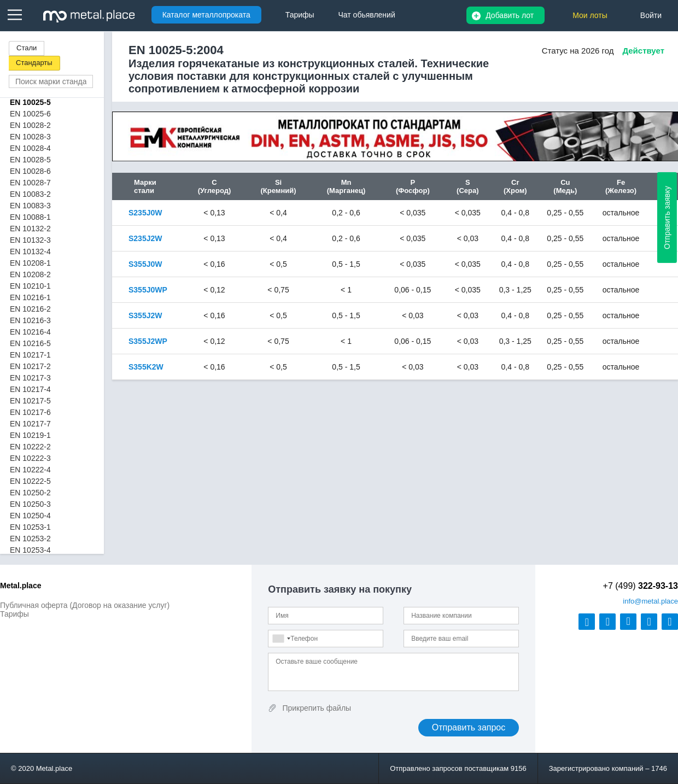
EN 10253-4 (30, 550)
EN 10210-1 (30, 286)
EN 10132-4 (30, 251)
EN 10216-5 (30, 343)
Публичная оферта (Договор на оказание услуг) (85, 605)
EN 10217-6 (30, 412)
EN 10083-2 (30, 194)
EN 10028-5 (30, 160)
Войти (651, 15)
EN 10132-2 (30, 229)
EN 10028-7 (30, 183)
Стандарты (34, 63)
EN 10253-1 (30, 527)
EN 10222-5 (30, 481)
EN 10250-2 (30, 493)
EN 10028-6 (30, 171)
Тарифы (14, 614)
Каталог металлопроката (206, 15)
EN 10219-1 (30, 435)
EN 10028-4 (30, 148)
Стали (27, 48)
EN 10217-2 (30, 366)
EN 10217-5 (30, 401)
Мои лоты (590, 15)
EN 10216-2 (30, 309)
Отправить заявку (667, 218)
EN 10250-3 (30, 504)
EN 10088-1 (30, 217)
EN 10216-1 (30, 297)
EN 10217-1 (30, 355)
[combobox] (281, 639)
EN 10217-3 (30, 378)
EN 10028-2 (30, 125)
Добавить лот (510, 15)
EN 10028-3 (30, 137)
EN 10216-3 (30, 320)
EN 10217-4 (30, 389)
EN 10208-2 (30, 274)
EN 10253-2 (30, 539)
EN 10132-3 (30, 240)
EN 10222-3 (30, 458)
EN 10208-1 (30, 263)
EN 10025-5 (30, 102)
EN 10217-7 (30, 424)
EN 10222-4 (30, 470)
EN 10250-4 (30, 516)
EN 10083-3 (30, 206)
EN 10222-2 (30, 447)
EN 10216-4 (30, 332)
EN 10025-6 (30, 114)
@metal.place (650, 601)
